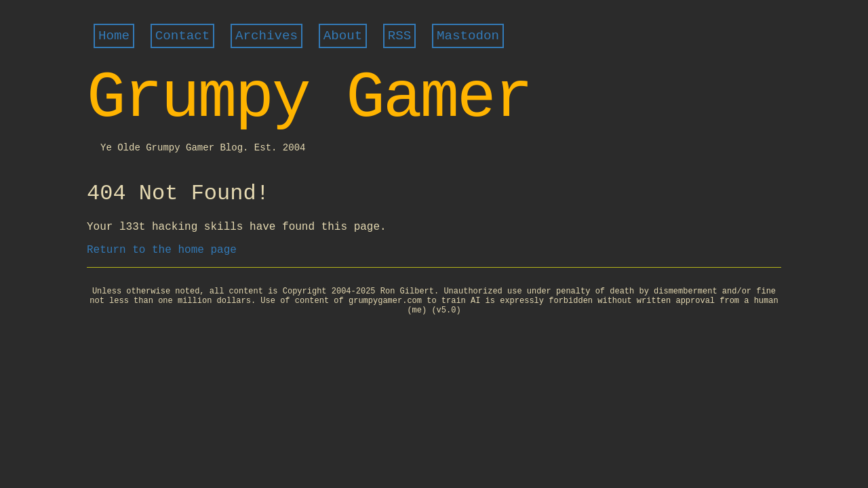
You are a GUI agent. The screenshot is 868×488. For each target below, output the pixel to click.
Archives (267, 36)
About (343, 36)
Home (114, 36)
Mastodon (468, 36)
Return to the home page (162, 250)
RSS (400, 36)
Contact (183, 36)
